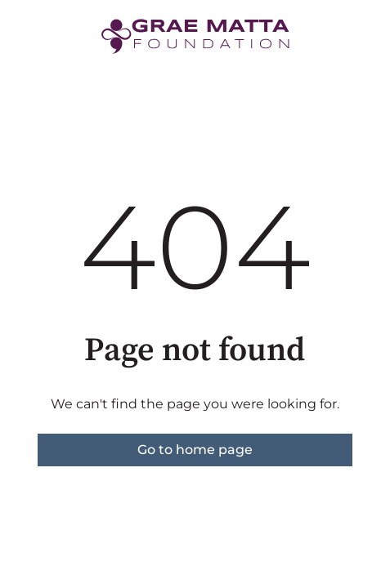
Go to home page (195, 450)
